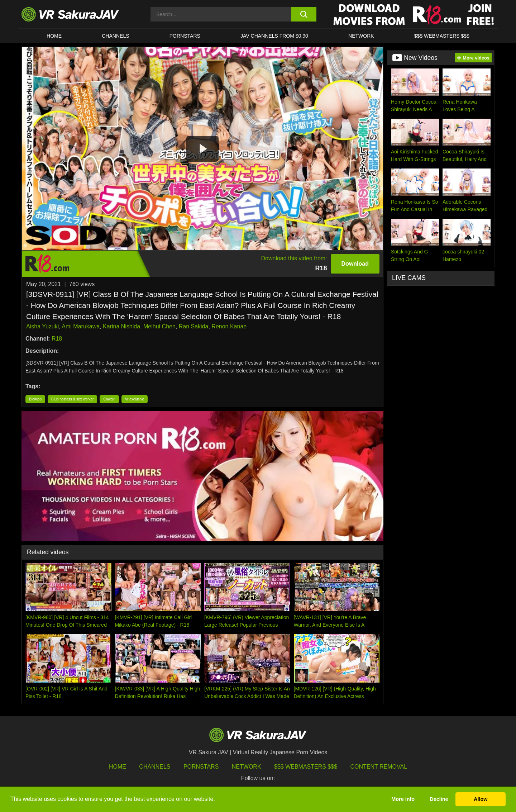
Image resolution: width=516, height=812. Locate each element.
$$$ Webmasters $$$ (306, 767)
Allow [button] (481, 799)
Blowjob (35, 399)
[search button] (304, 14)
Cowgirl (109, 399)
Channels (115, 36)
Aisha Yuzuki (42, 326)
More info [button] (403, 799)
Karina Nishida (121, 326)
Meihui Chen (159, 326)
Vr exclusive (135, 399)
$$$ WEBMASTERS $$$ (442, 36)
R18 (57, 339)
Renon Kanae (229, 326)
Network (361, 36)
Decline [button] (439, 799)
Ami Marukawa (81, 326)
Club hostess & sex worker (72, 399)
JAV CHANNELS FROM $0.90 (274, 36)
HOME (54, 36)
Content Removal (379, 767)
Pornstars (185, 36)
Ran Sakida (194, 326)
